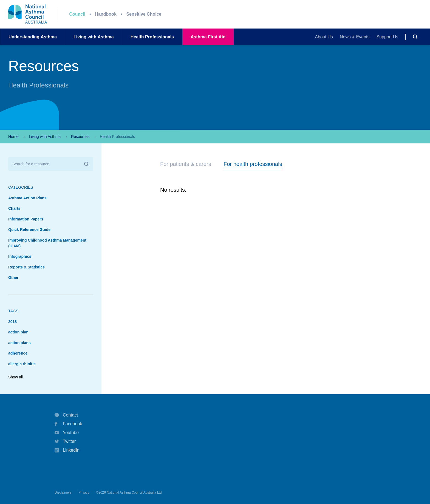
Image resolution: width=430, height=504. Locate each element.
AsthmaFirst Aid (208, 37)
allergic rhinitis (22, 364)
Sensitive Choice (144, 14)
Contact (66, 415)
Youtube (67, 433)
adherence (18, 353)
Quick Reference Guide (29, 230)
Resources (80, 137)
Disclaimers (63, 492)
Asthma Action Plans (27, 198)
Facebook (68, 424)
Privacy (84, 492)
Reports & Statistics (26, 267)
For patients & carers (186, 164)
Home (13, 137)
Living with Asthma (45, 137)
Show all (15, 377)
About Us (324, 37)
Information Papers (26, 219)
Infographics (20, 256)
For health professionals (253, 164)
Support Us (387, 37)
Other (13, 278)
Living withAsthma (94, 37)
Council (77, 14)
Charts (14, 208)
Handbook (106, 14)
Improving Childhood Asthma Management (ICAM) (47, 243)
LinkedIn (67, 451)
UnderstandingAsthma (33, 37)
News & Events (355, 37)
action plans (19, 343)
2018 (12, 322)
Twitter (65, 441)
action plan (18, 332)
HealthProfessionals (152, 37)
